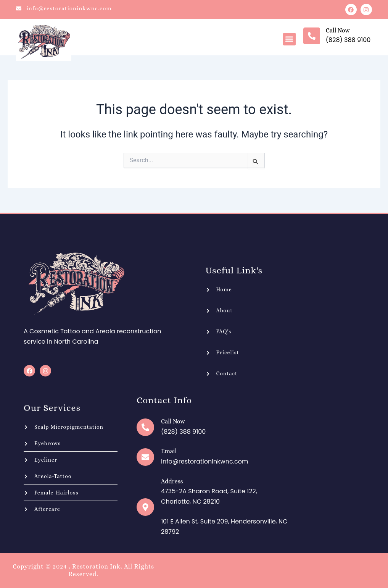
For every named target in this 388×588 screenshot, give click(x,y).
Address (172, 481)
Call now (338, 30)
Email (169, 451)
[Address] (145, 507)
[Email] (145, 457)
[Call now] (312, 36)
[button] (289, 39)
